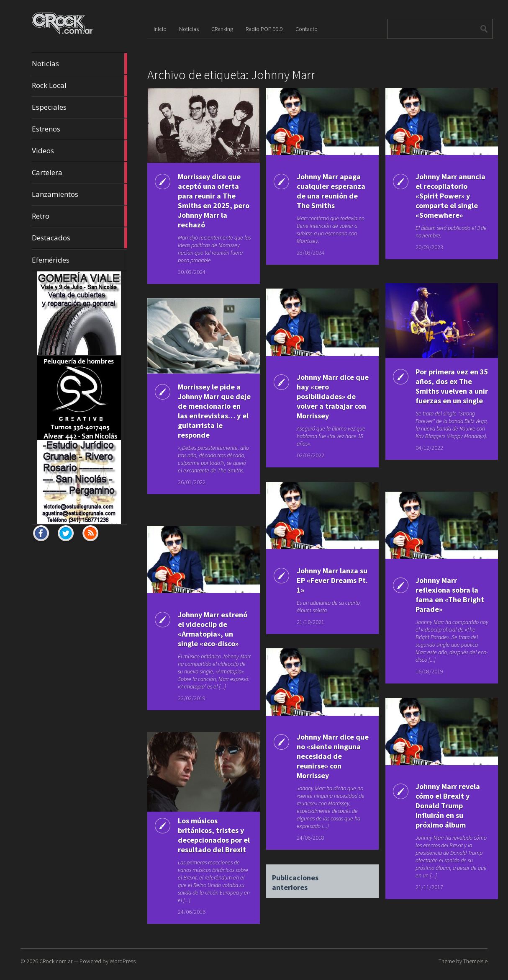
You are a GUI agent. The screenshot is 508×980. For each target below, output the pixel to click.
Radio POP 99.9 (264, 29)
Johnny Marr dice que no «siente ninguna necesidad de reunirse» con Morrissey (326, 756)
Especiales (80, 107)
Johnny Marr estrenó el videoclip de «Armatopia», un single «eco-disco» (209, 629)
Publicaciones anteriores (295, 879)
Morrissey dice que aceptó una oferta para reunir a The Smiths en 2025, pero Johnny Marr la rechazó (209, 201)
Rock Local (80, 85)
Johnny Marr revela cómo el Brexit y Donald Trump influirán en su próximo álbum (446, 806)
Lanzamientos (80, 194)
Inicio (160, 29)
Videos (80, 151)
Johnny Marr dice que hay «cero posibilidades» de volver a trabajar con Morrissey (324, 396)
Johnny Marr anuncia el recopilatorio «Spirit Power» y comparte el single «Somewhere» (445, 201)
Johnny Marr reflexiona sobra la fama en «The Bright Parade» (445, 595)
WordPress (123, 961)
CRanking (222, 29)
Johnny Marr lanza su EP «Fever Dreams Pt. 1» (325, 580)
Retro (80, 216)
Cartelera (80, 173)
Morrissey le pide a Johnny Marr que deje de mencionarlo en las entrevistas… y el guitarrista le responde (208, 416)
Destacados (80, 238)
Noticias (80, 64)
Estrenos (80, 129)
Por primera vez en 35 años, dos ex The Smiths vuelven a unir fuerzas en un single (447, 391)
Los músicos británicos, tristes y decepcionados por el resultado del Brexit (209, 840)
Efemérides (51, 260)
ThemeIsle (475, 961)
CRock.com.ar (56, 961)
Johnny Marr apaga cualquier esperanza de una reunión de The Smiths (327, 196)
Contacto (307, 29)
